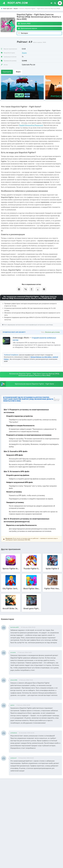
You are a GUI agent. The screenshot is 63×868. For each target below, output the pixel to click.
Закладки (23, 33)
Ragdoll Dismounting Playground (31, 125)
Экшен (24, 53)
